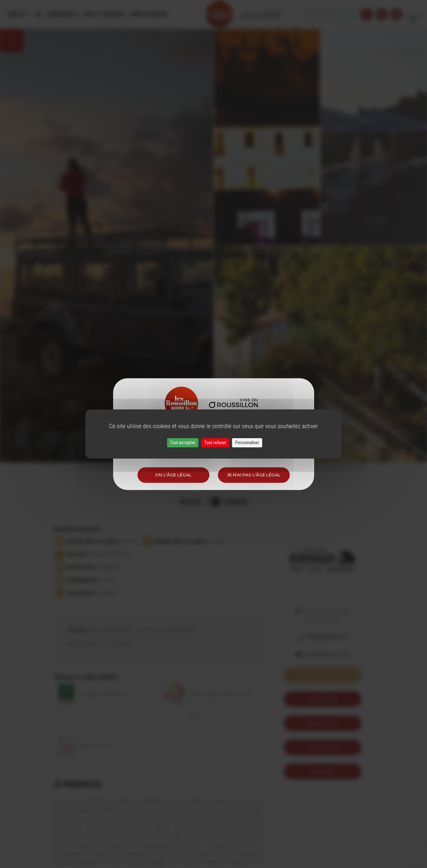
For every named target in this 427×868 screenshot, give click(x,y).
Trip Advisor (323, 747)
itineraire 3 (323, 771)
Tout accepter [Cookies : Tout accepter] (183, 443)
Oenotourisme (148, 14)
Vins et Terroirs (103, 14)
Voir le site (323, 699)
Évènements (62, 14)
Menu (17, 14)
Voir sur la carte (322, 675)
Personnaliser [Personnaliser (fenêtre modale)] (247, 443)
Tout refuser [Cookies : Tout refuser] (215, 443)
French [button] (413, 14)
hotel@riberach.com (327, 654)
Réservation (323, 723)
